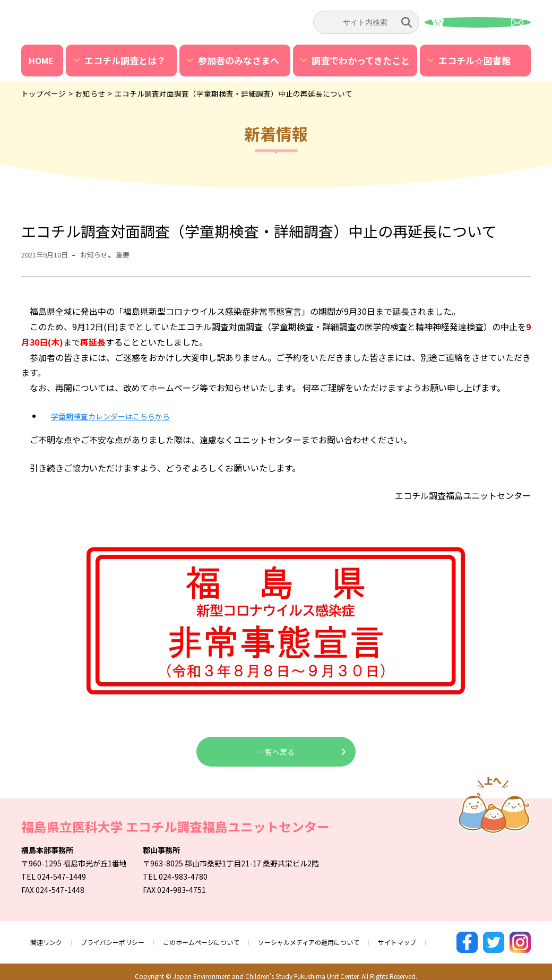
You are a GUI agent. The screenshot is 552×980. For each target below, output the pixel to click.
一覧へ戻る (276, 752)
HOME (41, 61)
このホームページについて (223, 938)
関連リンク (49, 938)
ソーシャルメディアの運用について (346, 938)
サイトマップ (446, 938)
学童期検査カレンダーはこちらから (119, 416)
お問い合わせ (478, 22)
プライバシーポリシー (123, 938)
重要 (135, 254)
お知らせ (103, 254)
